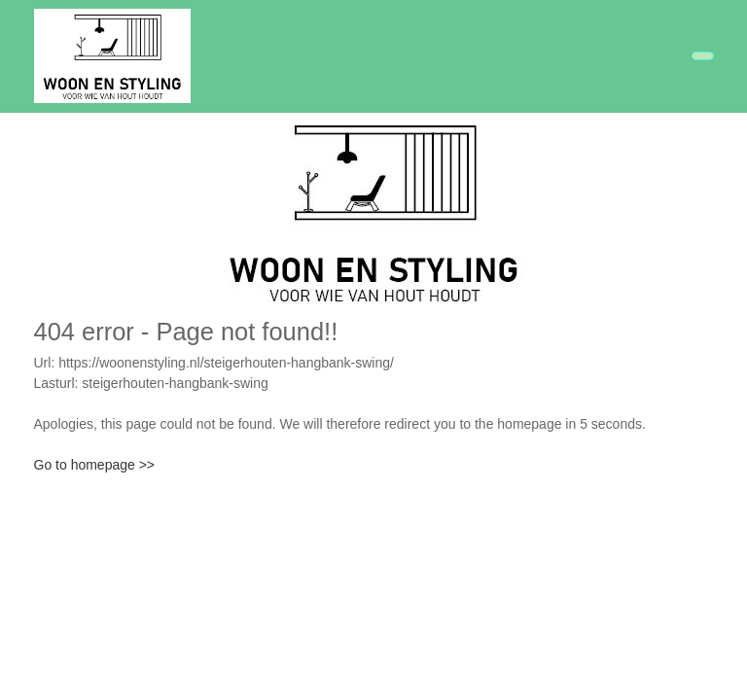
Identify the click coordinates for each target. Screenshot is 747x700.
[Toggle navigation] (703, 56)
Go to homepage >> (95, 465)
